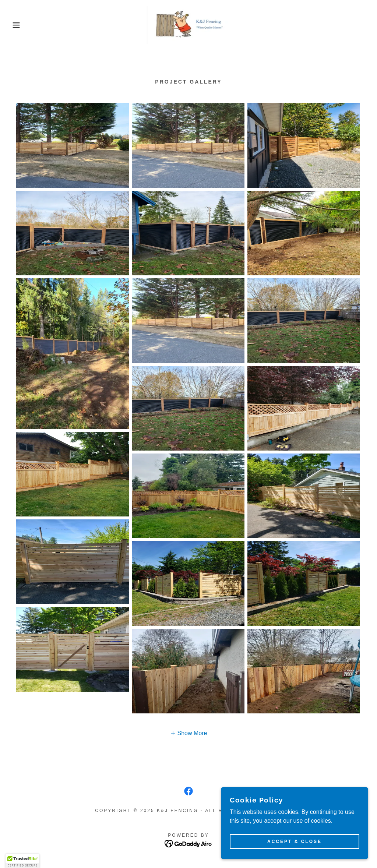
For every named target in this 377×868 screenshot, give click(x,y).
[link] (188, 24)
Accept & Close (295, 841)
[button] (19, 25)
